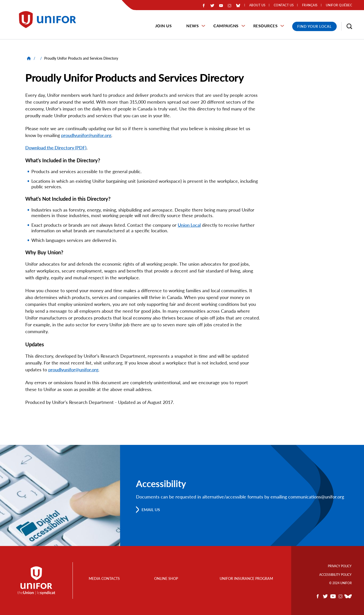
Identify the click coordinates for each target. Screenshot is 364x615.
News (192, 26)
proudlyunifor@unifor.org (86, 135)
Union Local (189, 225)
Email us (151, 509)
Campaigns (226, 26)
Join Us (164, 26)
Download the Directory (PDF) (56, 148)
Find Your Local (314, 26)
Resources (266, 26)
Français (310, 5)
